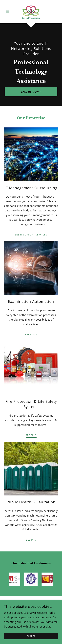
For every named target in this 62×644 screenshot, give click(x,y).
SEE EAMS (31, 335)
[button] (8, 12)
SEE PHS (31, 540)
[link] (31, 12)
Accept (31, 636)
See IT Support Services (31, 235)
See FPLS (31, 435)
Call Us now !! (31, 92)
